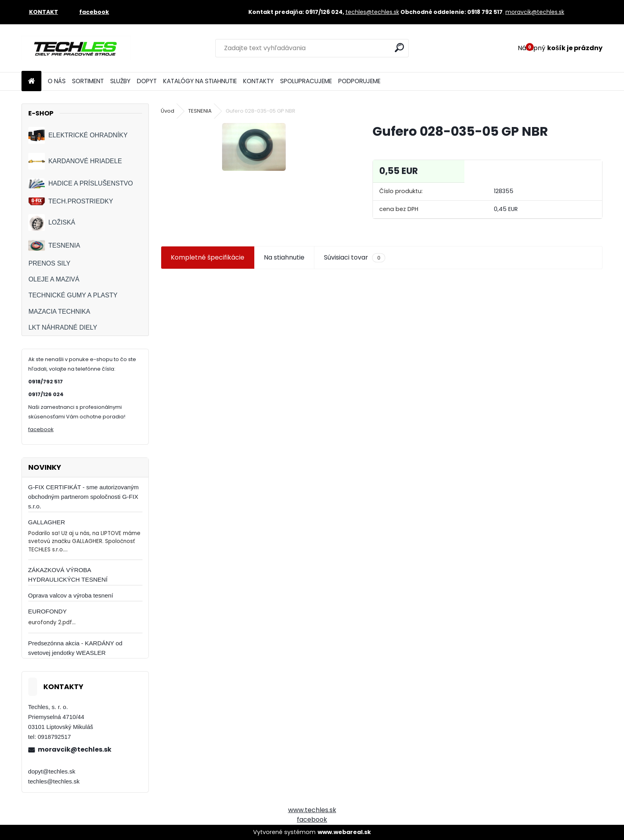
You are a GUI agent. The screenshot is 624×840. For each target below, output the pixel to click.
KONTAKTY (258, 81)
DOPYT (147, 81)
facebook (41, 429)
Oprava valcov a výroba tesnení (71, 595)
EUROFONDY (48, 611)
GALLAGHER (47, 522)
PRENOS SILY (49, 263)
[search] (399, 48)
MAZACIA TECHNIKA (59, 312)
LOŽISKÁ (52, 223)
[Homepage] (31, 81)
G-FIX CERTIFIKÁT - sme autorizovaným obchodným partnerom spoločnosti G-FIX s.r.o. (84, 497)
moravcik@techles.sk (535, 12)
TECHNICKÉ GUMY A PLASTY (73, 295)
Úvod (168, 111)
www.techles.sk (312, 810)
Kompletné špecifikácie (208, 257)
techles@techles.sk (372, 12)
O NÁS (57, 81)
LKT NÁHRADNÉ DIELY (63, 327)
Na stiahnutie (284, 257)
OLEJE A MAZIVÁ (54, 279)
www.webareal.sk (344, 832)
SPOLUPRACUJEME (306, 81)
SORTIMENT (88, 81)
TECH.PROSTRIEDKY (71, 202)
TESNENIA (54, 245)
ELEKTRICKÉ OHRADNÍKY (78, 135)
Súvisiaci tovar (354, 258)
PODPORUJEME (359, 81)
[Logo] (76, 48)
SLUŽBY (120, 81)
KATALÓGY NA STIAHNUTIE (200, 81)
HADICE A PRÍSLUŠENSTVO (81, 183)
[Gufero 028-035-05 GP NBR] (254, 147)
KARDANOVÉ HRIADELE (75, 161)
